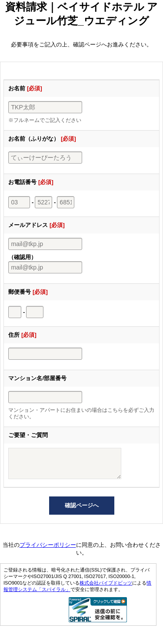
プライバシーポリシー (48, 550)
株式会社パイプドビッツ (106, 588)
